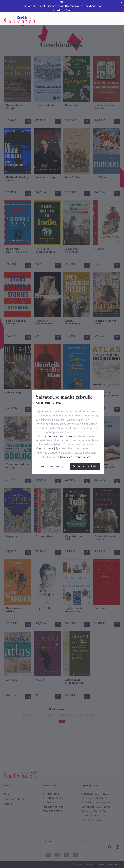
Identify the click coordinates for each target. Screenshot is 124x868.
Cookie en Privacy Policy (75, 457)
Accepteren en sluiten (85, 466)
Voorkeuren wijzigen (53, 466)
